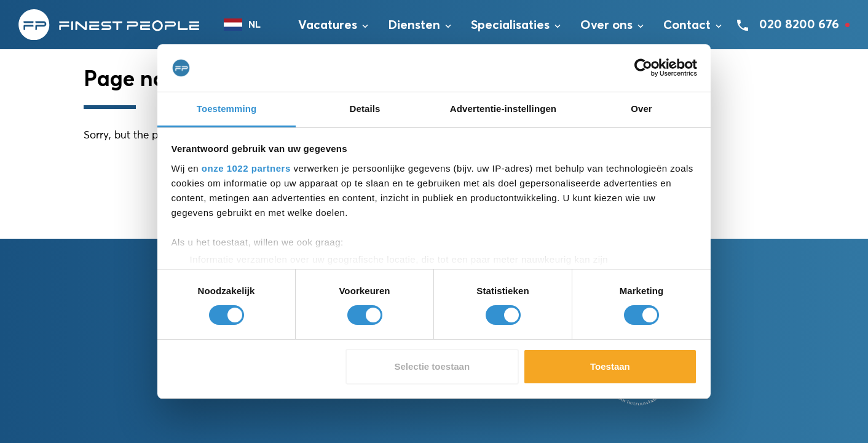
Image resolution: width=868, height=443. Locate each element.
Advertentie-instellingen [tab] (503, 109)
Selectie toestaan (432, 366)
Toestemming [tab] (227, 109)
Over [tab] (641, 109)
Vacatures (328, 25)
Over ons (606, 25)
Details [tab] (365, 109)
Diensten (414, 25)
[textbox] (248, 25)
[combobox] (248, 25)
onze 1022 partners (246, 168)
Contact (687, 25)
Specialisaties (510, 25)
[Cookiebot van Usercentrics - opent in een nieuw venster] (643, 68)
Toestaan (610, 366)
